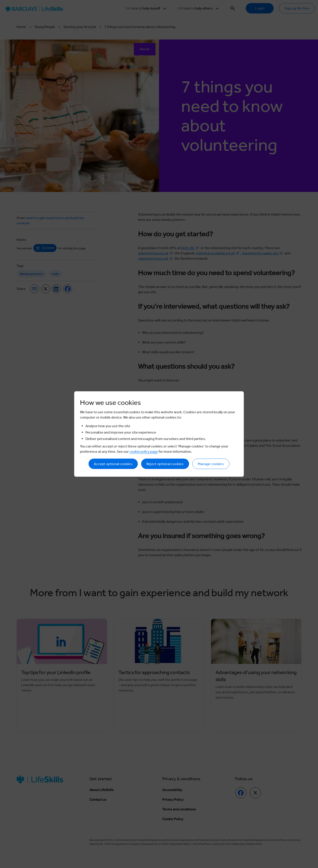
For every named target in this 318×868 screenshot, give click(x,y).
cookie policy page (144, 452)
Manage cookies (211, 464)
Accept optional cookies (113, 464)
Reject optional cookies (165, 464)
